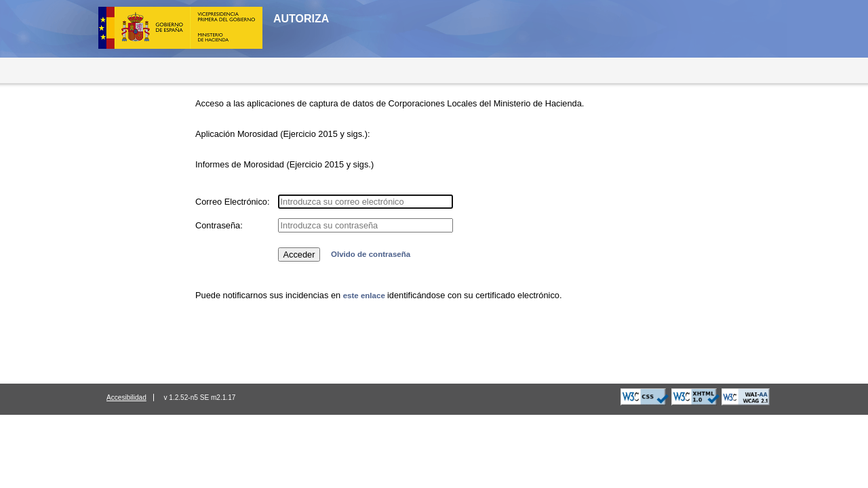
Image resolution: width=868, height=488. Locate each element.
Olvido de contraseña (371, 254)
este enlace (365, 296)
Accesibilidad (126, 398)
